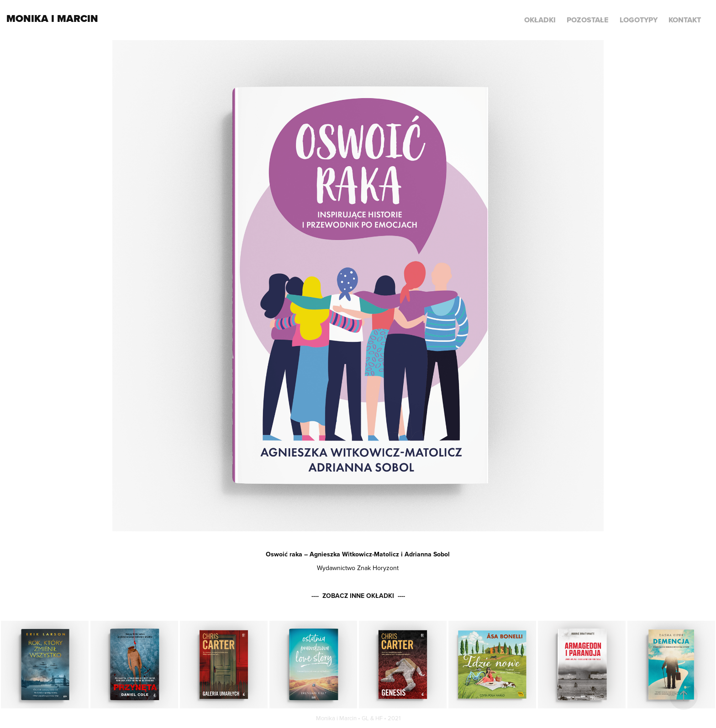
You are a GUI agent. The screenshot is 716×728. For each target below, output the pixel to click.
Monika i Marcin (52, 18)
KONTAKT (685, 20)
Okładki (540, 20)
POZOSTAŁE (587, 20)
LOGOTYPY (639, 20)
